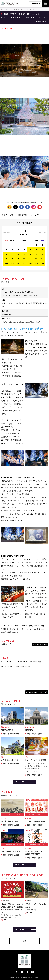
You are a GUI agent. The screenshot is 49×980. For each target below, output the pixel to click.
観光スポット (41, 21)
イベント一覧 (11, 9)
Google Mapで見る (34, 692)
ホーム (3, 9)
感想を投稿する (39, 644)
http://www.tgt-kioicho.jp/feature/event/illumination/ (21, 322)
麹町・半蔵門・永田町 (15, 14)
